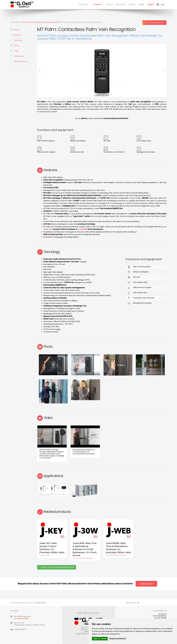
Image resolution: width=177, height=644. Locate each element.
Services (110, 4)
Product (15, 29)
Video (15, 51)
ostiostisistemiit (20, 629)
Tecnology (16, 40)
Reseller (141, 4)
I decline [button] (103, 639)
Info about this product (155, 23)
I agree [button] (95, 639)
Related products (19, 61)
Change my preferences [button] (117, 639)
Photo (15, 45)
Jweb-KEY (48, 229)
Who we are (84, 4)
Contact (132, 4)
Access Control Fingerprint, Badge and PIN (57, 567)
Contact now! (146, 584)
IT (163, 4)
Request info (121, 4)
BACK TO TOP (132, 603)
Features (16, 35)
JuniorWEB (83, 229)
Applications (17, 56)
